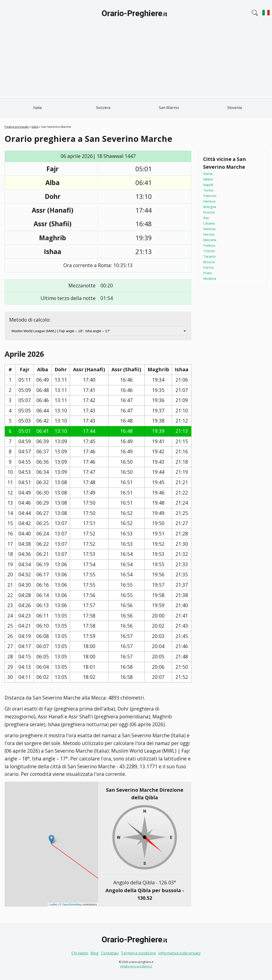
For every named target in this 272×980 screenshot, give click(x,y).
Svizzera (103, 108)
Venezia (209, 229)
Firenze (209, 212)
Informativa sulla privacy (179, 953)
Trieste (209, 251)
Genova (209, 201)
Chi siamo (80, 953)
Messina (210, 240)
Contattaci (110, 953)
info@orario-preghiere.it (136, 966)
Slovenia (235, 108)
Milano (208, 179)
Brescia (209, 262)
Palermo (210, 196)
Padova (209, 245)
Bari (206, 218)
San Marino (169, 108)
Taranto (209, 256)
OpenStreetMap (72, 905)
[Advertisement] (136, 64)
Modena (210, 278)
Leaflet (53, 905)
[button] (51, 839)
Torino (208, 190)
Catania (209, 223)
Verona (209, 234)
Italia (37, 108)
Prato (208, 273)
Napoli (208, 185)
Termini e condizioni (138, 953)
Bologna (210, 207)
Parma (208, 267)
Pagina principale (17, 127)
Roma (208, 174)
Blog (95, 953)
